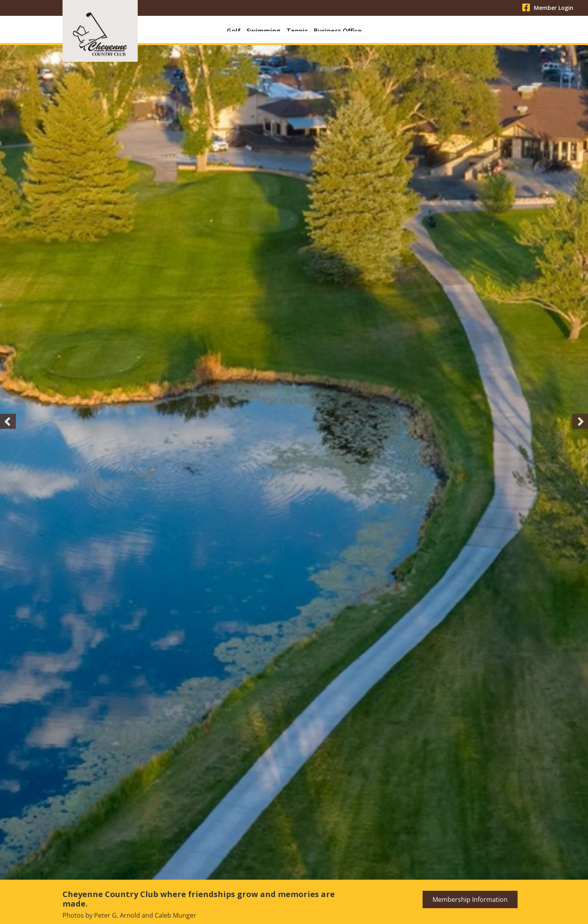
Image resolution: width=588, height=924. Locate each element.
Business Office (338, 31)
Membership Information (470, 901)
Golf (234, 31)
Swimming (264, 31)
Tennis (297, 31)
